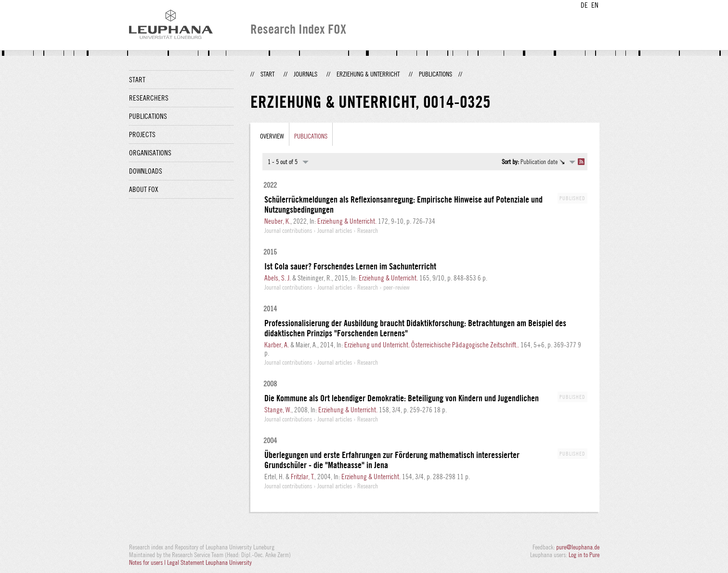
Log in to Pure (584, 555)
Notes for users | (148, 562)
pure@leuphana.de (578, 547)
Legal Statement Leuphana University (209, 562)
